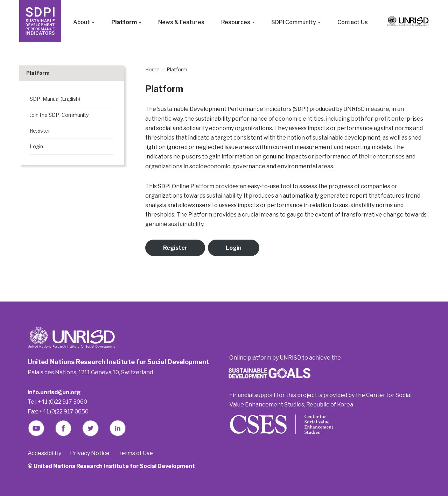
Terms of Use (136, 453)
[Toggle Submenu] (112, 73)
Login (234, 248)
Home (152, 69)
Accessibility (44, 453)
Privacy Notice (90, 453)
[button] (93, 22)
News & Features (181, 22)
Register (175, 248)
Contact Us (353, 22)
